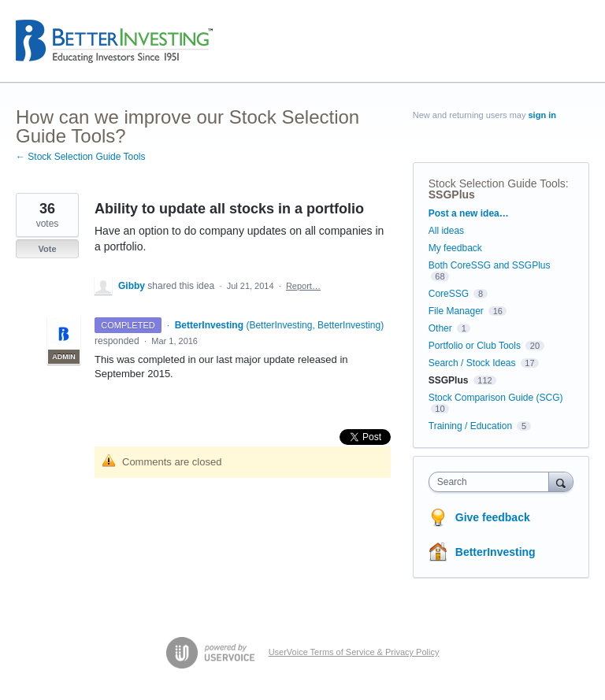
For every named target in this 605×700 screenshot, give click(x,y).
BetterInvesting (496, 552)
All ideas (446, 231)
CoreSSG (449, 294)
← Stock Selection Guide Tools (81, 157)
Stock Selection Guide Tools (497, 183)
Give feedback (493, 517)
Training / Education (470, 426)
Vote (47, 249)
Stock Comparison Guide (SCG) (496, 398)
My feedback (455, 248)
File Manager (456, 311)
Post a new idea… (469, 213)
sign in (542, 115)
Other (440, 328)
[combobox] (492, 482)
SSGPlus (452, 194)
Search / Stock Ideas (472, 363)
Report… (303, 286)
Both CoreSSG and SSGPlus (490, 265)
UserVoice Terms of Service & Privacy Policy (354, 652)
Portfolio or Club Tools (475, 346)
